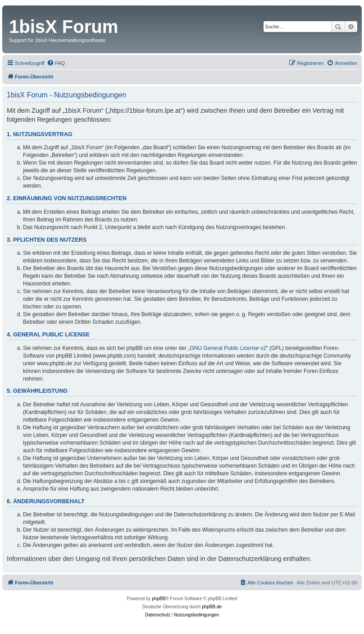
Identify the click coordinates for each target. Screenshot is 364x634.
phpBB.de (212, 607)
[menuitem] (56, 63)
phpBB (159, 599)
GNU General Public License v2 (228, 348)
